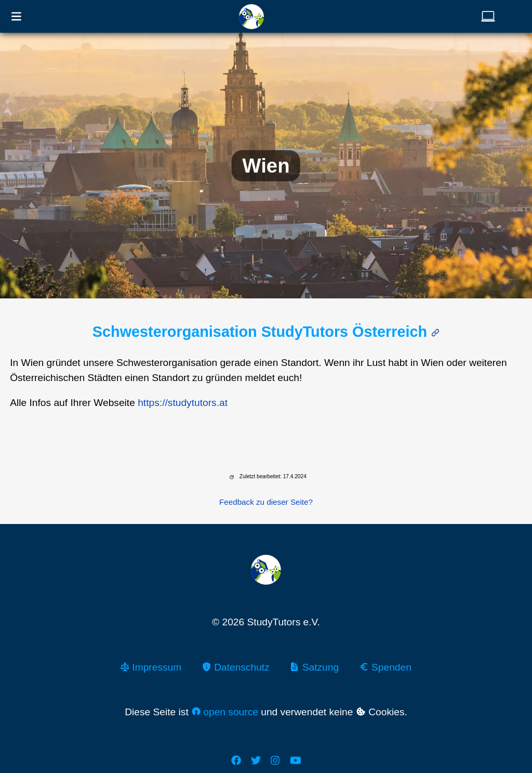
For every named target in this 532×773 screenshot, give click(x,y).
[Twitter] (256, 760)
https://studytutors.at (183, 403)
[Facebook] (236, 760)
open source (225, 712)
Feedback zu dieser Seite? (266, 502)
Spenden (385, 667)
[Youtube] (296, 760)
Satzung (314, 667)
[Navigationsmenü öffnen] (16, 16)
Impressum (151, 667)
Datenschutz (236, 667)
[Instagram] (275, 760)
